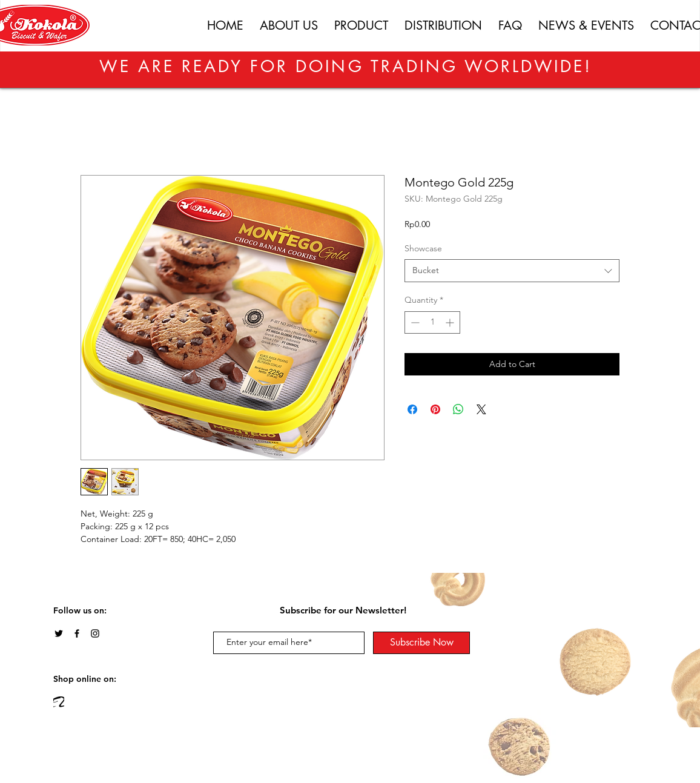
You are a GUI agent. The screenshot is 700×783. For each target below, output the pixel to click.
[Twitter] (59, 633)
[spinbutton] (432, 322)
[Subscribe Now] (421, 643)
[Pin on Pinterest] (435, 409)
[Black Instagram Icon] (95, 633)
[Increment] (451, 322)
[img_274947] (59, 702)
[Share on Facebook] (412, 409)
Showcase (423, 248)
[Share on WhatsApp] (458, 409)
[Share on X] (481, 409)
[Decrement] (414, 322)
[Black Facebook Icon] (77, 633)
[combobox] (512, 271)
